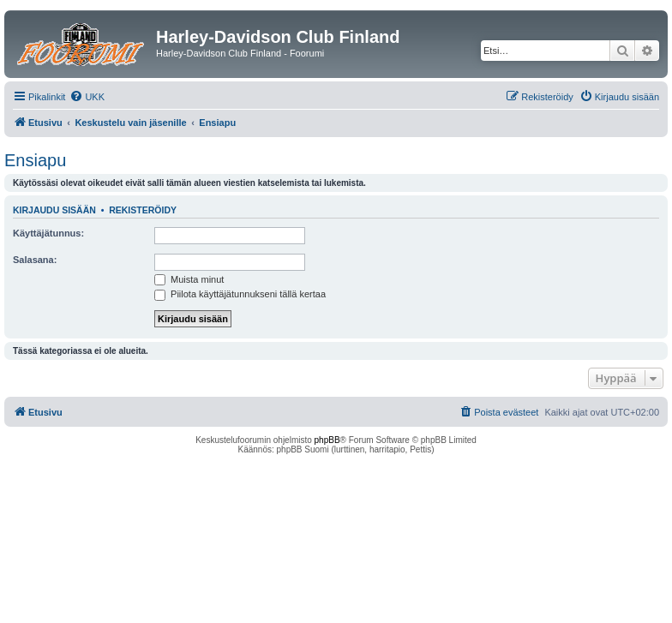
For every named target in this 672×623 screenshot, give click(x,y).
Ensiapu (35, 160)
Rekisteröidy (143, 210)
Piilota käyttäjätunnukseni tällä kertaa (240, 294)
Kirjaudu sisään (54, 210)
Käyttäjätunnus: (48, 233)
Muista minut (189, 279)
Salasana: (35, 260)
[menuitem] (87, 97)
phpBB (327, 440)
